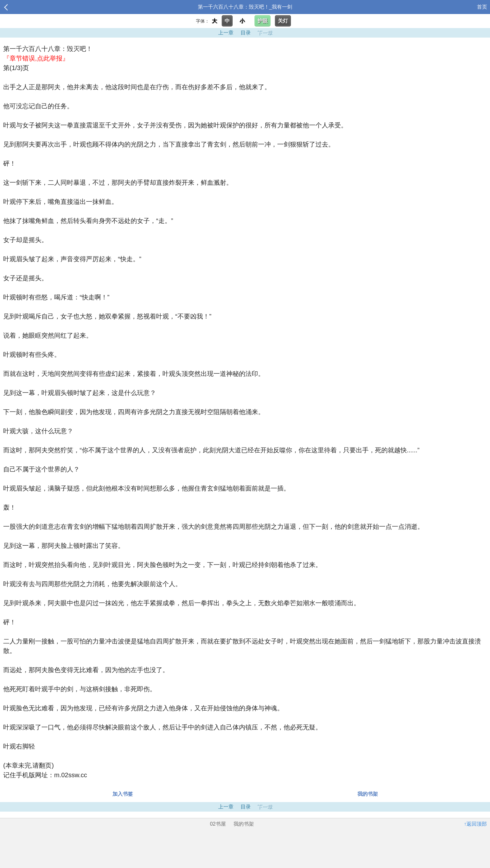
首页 (482, 7)
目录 (246, 33)
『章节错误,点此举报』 (36, 58)
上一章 (226, 33)
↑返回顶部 (475, 824)
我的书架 (368, 794)
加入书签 (123, 794)
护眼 (263, 21)
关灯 (283, 21)
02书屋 (218, 824)
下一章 (265, 33)
